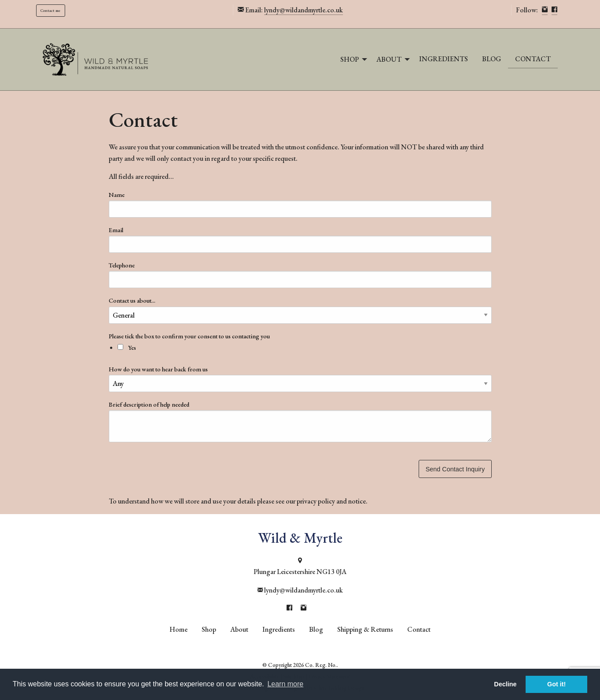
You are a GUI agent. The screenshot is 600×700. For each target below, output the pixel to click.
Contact (533, 59)
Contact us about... (132, 300)
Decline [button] (505, 684)
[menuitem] (351, 59)
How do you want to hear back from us (158, 369)
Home (179, 629)
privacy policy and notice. (332, 501)
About (389, 59)
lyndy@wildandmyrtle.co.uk (304, 10)
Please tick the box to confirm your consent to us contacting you (300, 317)
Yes (127, 348)
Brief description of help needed (149, 404)
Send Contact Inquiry (455, 469)
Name (117, 195)
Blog (491, 59)
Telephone (122, 265)
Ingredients (444, 59)
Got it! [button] (556, 684)
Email (116, 230)
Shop (350, 59)
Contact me (50, 10)
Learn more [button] (285, 684)
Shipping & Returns (365, 629)
